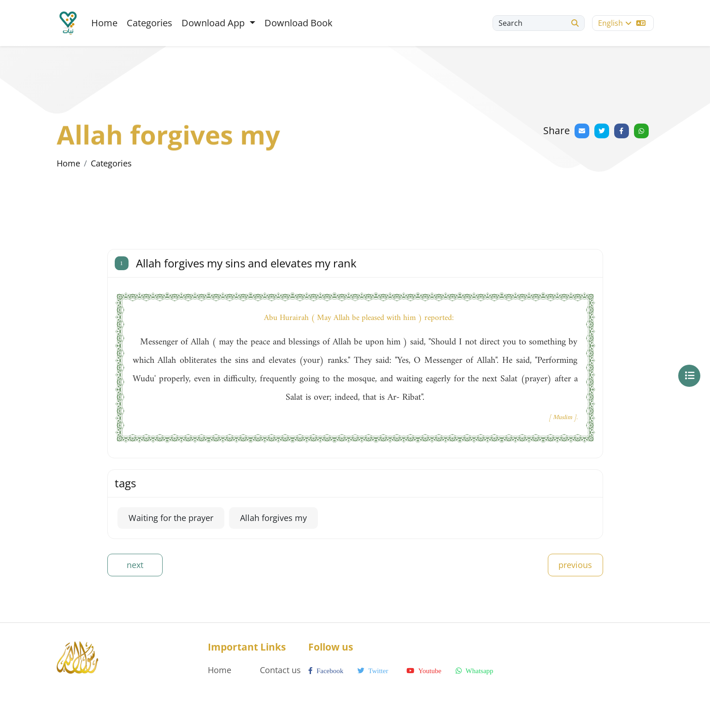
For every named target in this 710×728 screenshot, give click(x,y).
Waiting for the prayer (171, 518)
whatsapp (474, 671)
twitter (373, 671)
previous (575, 565)
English (622, 23)
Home (104, 23)
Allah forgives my (273, 518)
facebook (326, 671)
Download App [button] (214, 23)
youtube (424, 671)
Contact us (280, 670)
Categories (150, 23)
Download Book (299, 23)
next (135, 565)
